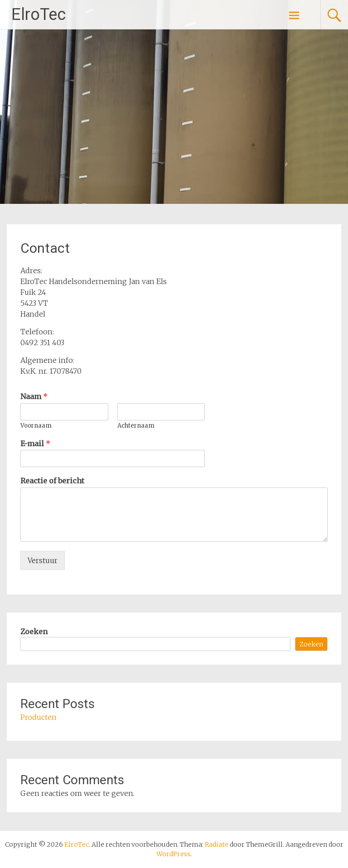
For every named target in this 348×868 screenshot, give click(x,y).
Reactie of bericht (52, 481)
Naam (34, 396)
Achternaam (136, 426)
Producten (39, 717)
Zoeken (34, 632)
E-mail (35, 444)
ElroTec (39, 14)
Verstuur (43, 560)
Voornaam (36, 426)
